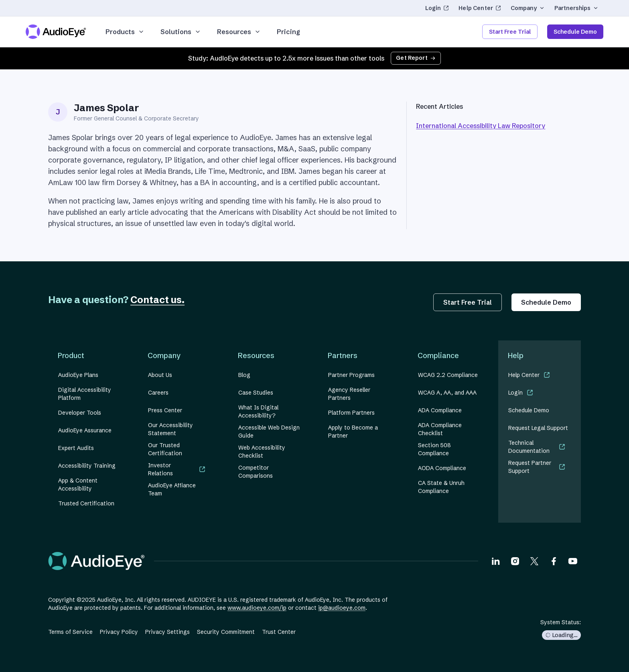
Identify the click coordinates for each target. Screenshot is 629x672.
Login (440, 10)
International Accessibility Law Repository (481, 126)
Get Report (416, 58)
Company (528, 8)
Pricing (288, 32)
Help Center (480, 10)
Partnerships (576, 8)
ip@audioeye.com (342, 608)
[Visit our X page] (534, 561)
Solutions (181, 32)
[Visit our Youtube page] (573, 561)
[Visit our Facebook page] (554, 561)
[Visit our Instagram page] (515, 561)
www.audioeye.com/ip (257, 608)
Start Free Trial (510, 32)
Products (125, 32)
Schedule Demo (575, 32)
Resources (239, 32)
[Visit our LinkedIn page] (496, 561)
